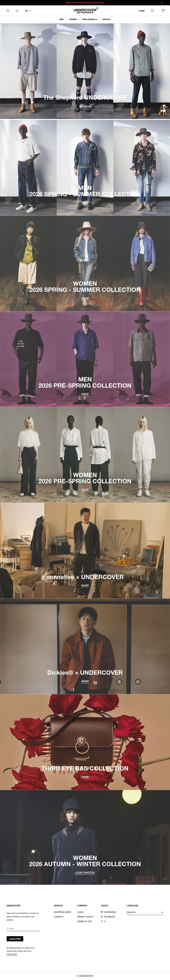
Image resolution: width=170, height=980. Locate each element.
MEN (62, 20)
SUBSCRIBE (15, 939)
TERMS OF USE (85, 922)
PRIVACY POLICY (85, 917)
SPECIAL (106, 20)
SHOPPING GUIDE (62, 912)
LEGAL (81, 912)
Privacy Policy (12, 954)
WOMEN (73, 20)
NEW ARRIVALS (90, 20)
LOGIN (142, 11)
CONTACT (59, 917)
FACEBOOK (110, 917)
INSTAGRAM (110, 912)
